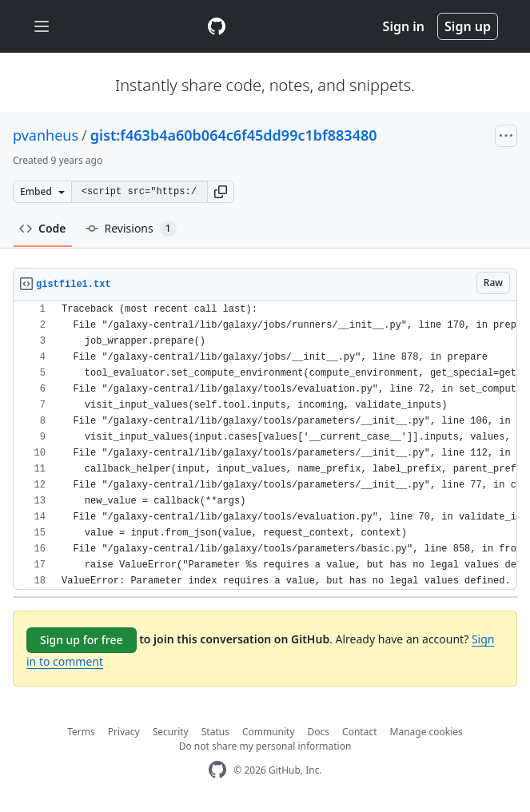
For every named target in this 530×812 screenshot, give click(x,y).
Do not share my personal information (265, 746)
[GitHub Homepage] (217, 770)
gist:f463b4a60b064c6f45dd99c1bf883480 (234, 135)
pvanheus (46, 135)
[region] (265, 446)
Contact (359, 732)
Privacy (124, 732)
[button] (221, 192)
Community (269, 732)
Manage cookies (426, 732)
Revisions (131, 229)
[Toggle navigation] (42, 27)
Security (171, 732)
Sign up (468, 26)
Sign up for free (82, 640)
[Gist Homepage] (217, 26)
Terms (81, 732)
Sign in (404, 26)
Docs (319, 732)
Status (215, 732)
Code (43, 228)
